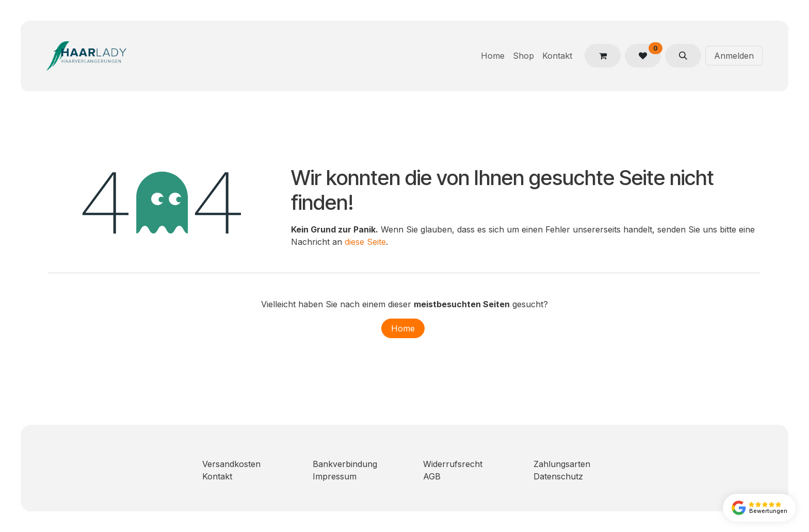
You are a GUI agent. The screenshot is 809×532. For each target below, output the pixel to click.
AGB (432, 476)
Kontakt (217, 476)
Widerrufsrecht (453, 464)
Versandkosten (231, 464)
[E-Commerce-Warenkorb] (603, 56)
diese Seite (365, 242)
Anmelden (734, 56)
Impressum (335, 476)
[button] (683, 56)
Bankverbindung (345, 464)
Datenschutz (558, 476)
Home (403, 328)
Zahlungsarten (562, 464)
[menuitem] (493, 56)
